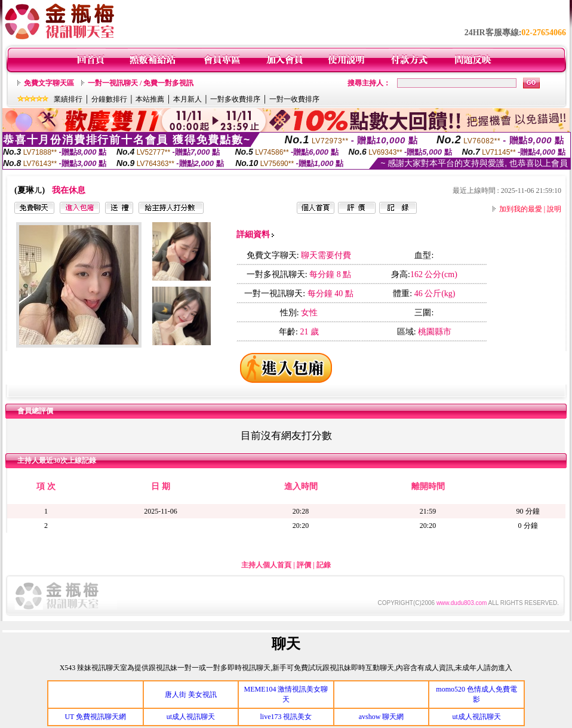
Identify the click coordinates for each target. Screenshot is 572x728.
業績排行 (68, 99)
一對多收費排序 (235, 99)
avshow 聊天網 (382, 717)
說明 (554, 209)
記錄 (324, 565)
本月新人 (187, 99)
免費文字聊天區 (49, 83)
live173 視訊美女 (286, 717)
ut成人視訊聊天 (191, 717)
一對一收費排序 (294, 99)
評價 (304, 565)
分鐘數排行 (109, 99)
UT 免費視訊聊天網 (95, 717)
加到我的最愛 (521, 209)
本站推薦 (150, 99)
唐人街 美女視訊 (191, 695)
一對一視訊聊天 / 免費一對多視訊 (141, 83)
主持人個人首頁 (266, 565)
